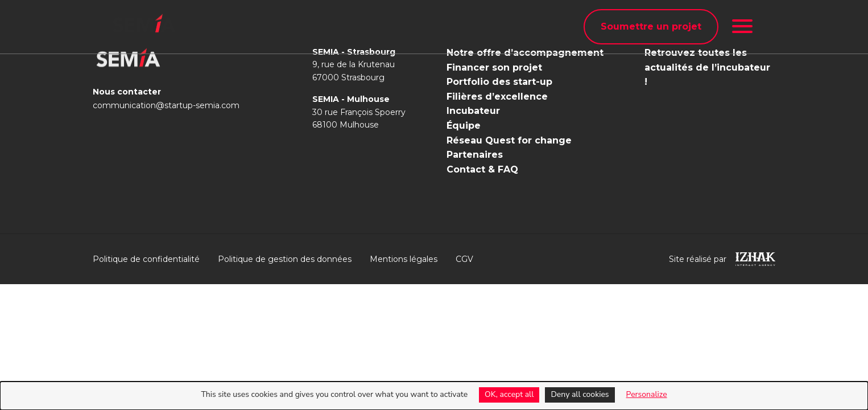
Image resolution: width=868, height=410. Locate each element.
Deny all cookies (580, 394)
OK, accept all (509, 394)
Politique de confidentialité (146, 259)
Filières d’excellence (497, 97)
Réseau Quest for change (509, 140)
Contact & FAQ (482, 169)
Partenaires (475, 155)
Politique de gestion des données (285, 259)
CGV (464, 259)
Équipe (464, 126)
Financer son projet (494, 67)
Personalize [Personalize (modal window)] (647, 394)
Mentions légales (404, 259)
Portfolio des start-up (499, 82)
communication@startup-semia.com (166, 105)
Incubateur (473, 111)
